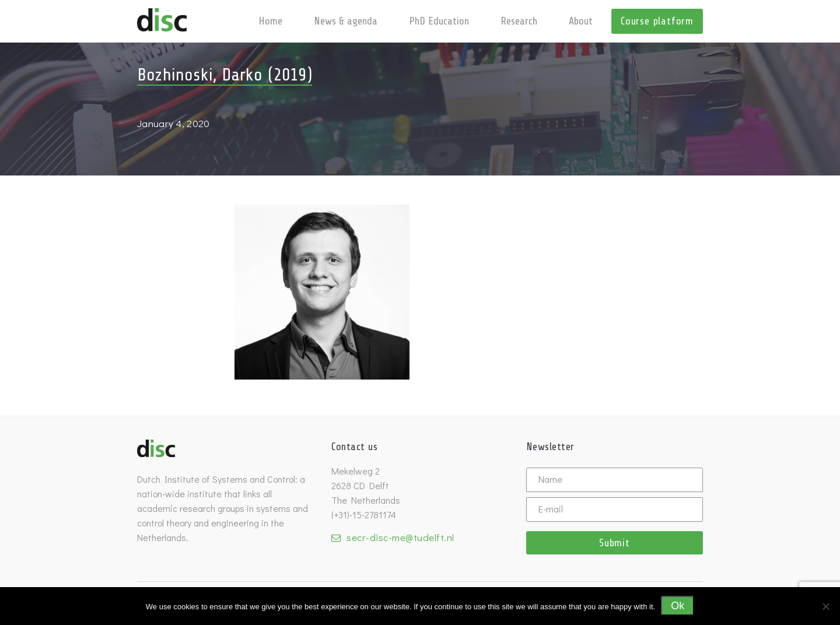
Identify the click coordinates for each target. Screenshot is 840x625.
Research (519, 21)
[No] (825, 606)
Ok (678, 606)
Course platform (657, 21)
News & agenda (346, 21)
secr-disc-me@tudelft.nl (400, 537)
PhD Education (439, 21)
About (581, 21)
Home (270, 21)
